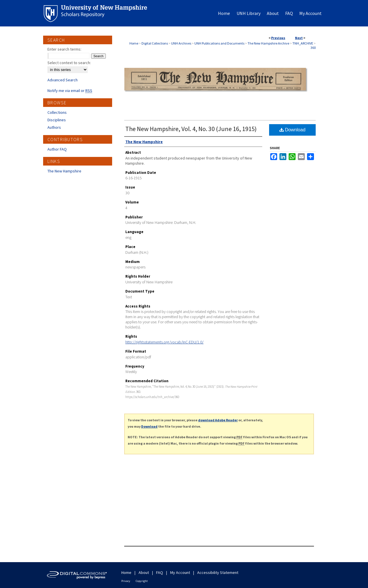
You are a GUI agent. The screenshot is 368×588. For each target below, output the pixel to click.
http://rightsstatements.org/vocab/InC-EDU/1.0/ (164, 342)
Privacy (126, 581)
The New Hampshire (64, 171)
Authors (54, 127)
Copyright (142, 581)
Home (134, 43)
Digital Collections (155, 43)
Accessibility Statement (218, 572)
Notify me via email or (70, 91)
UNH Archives (181, 43)
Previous (278, 38)
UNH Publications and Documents (219, 43)
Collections (57, 112)
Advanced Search (63, 80)
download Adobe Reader (218, 420)
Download (293, 130)
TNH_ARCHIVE (303, 43)
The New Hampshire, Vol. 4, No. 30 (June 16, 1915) (191, 129)
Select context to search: (69, 63)
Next (299, 38)
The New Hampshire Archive (268, 43)
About (144, 572)
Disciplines (57, 120)
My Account (180, 572)
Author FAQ (57, 149)
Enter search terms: (64, 49)
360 (313, 48)
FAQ (160, 572)
